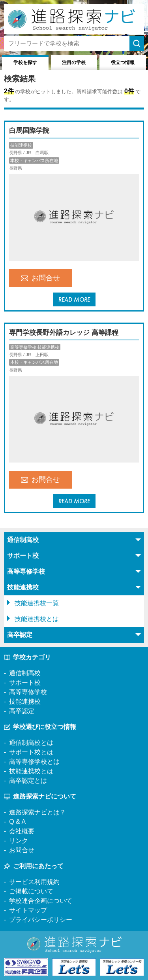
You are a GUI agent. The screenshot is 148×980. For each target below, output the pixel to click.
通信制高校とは (31, 743)
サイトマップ (28, 910)
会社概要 (22, 831)
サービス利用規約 (34, 882)
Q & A (17, 822)
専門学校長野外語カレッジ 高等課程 (64, 333)
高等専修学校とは (34, 762)
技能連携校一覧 (37, 603)
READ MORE (74, 299)
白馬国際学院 (29, 131)
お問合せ (40, 278)
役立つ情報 (123, 62)
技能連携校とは (37, 619)
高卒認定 (22, 711)
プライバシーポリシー (41, 920)
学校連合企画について (41, 901)
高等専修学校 (28, 692)
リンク (19, 841)
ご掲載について (31, 891)
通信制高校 (25, 673)
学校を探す (25, 62)
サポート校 (25, 683)
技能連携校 (25, 701)
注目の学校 (74, 62)
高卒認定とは (28, 781)
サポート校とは (31, 752)
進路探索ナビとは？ (37, 812)
